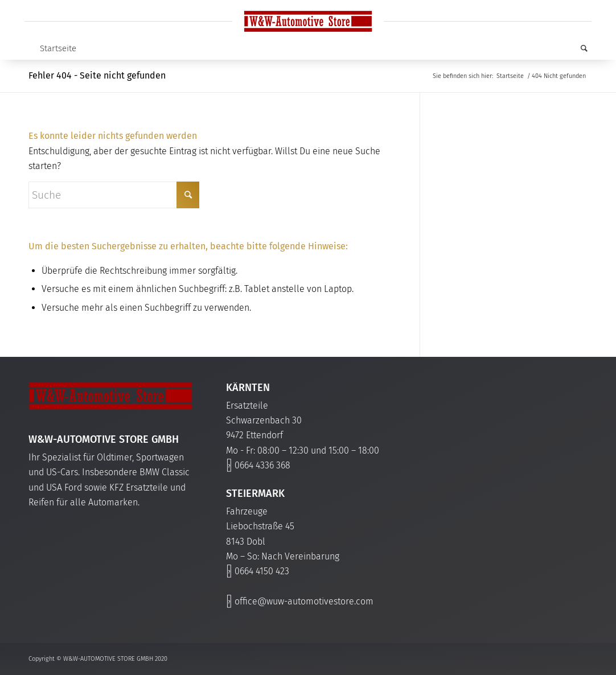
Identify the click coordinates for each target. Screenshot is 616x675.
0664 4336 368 (262, 465)
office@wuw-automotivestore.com (304, 601)
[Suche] (578, 48)
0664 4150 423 (262, 571)
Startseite (58, 48)
